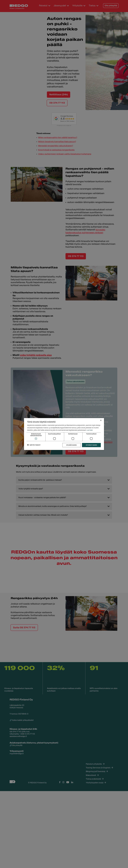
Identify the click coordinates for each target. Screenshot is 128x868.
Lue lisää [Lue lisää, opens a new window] (42, 430)
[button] (36, 448)
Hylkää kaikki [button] (68, 448)
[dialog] (64, 434)
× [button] (101, 417)
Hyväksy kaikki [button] (89, 448)
